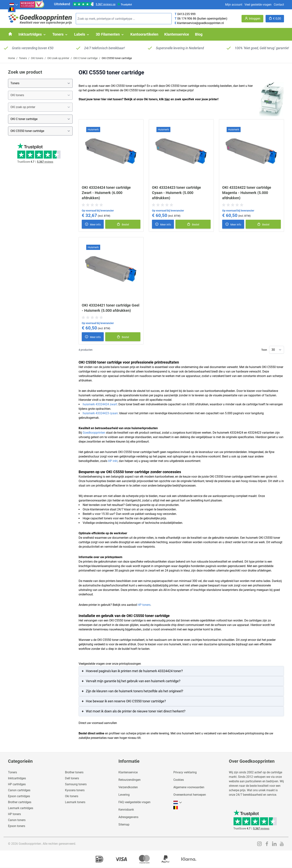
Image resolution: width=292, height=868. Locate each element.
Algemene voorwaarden (189, 787)
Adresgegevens (128, 817)
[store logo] (40, 19)
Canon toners (17, 820)
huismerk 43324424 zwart (100, 404)
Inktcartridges (17, 778)
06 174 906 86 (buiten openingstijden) (202, 19)
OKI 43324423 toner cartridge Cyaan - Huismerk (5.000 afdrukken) (176, 193)
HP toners (144, 605)
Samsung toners (76, 784)
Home (11, 58)
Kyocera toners (75, 790)
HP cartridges (17, 784)
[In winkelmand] (123, 224)
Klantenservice (128, 772)
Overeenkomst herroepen (190, 795)
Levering (124, 795)
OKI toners (37, 58)
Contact (279, 5)
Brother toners (74, 772)
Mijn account (234, 5)
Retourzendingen (130, 780)
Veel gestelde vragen (258, 5)
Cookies (179, 780)
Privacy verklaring (185, 772)
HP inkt (113, 461)
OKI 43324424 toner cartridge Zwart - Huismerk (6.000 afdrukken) (106, 193)
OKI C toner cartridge (85, 58)
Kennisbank (126, 810)
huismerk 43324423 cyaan (100, 413)
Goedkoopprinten (94, 433)
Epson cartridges (19, 796)
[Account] (252, 19)
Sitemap (124, 824)
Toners (23, 58)
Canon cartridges (19, 790)
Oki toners (72, 796)
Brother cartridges (20, 802)
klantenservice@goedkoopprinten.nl (200, 23)
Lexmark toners (75, 802)
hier (167, 99)
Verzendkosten (128, 787)
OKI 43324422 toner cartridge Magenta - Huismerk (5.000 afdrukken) (247, 193)
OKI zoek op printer (58, 58)
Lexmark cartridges (21, 808)
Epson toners (17, 826)
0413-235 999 (186, 14)
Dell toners (72, 778)
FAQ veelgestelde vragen (134, 802)
